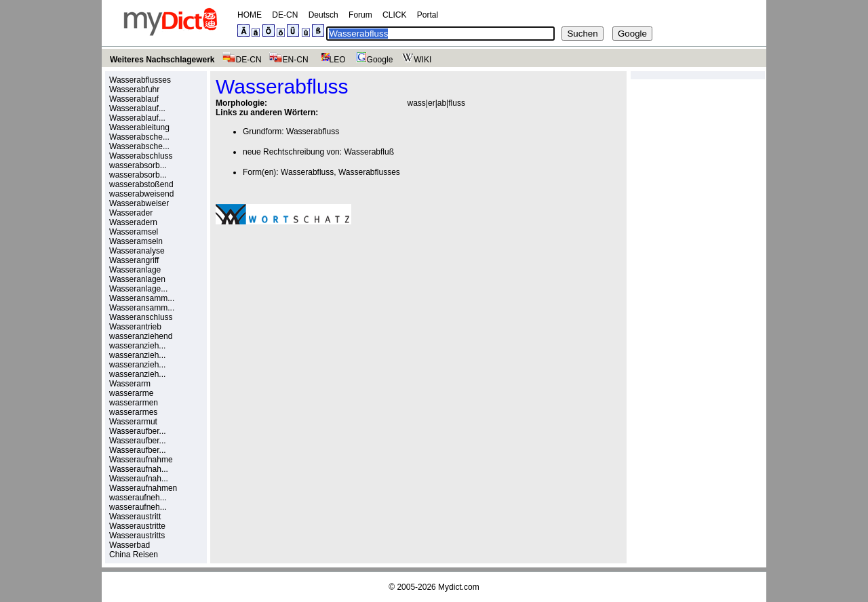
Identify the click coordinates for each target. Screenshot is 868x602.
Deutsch (323, 15)
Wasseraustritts (137, 536)
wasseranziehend (141, 336)
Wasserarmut (133, 422)
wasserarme (131, 393)
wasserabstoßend (141, 184)
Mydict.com (459, 587)
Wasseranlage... (138, 289)
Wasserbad (130, 545)
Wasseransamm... (142, 298)
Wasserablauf (134, 99)
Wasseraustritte (137, 526)
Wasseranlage (135, 270)
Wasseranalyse (137, 251)
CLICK (394, 15)
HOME (250, 15)
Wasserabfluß (369, 152)
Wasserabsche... (139, 137)
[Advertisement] (330, 329)
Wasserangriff (134, 260)
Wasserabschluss (141, 156)
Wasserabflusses (140, 80)
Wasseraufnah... (139, 469)
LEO (331, 60)
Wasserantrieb (135, 327)
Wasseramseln (136, 241)
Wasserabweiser (139, 203)
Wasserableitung (139, 127)
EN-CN (289, 60)
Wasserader (131, 213)
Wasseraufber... (138, 431)
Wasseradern (133, 222)
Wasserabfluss (313, 132)
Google (373, 60)
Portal (428, 15)
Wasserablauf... (137, 108)
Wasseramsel (134, 232)
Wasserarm (130, 384)
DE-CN (285, 15)
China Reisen (134, 555)
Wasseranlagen (137, 279)
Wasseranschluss (141, 317)
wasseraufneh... (138, 498)
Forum (360, 15)
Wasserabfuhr (134, 89)
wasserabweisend (141, 194)
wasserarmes (133, 412)
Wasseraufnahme (141, 460)
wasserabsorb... (138, 165)
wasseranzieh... (137, 346)
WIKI (415, 60)
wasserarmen (134, 403)
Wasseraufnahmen (143, 488)
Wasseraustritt (135, 517)
